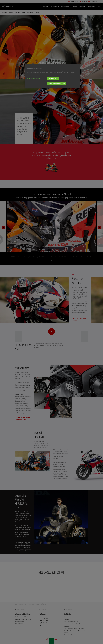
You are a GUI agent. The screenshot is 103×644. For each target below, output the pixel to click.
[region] (52, 76)
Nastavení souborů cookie (34, 78)
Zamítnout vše (53, 78)
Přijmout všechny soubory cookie (57, 83)
